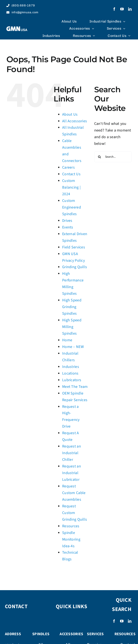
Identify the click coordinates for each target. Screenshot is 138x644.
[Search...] (113, 157)
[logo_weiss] (17, 28)
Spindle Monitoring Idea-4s (71, 539)
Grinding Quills (75, 267)
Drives (67, 221)
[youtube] (122, 9)
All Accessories (75, 121)
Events (68, 227)
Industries (71, 367)
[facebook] (114, 9)
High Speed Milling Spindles (72, 327)
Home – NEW (73, 347)
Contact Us (71, 174)
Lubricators (72, 380)
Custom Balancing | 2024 (71, 187)
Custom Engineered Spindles (72, 207)
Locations (70, 373)
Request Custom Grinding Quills (75, 513)
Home (67, 340)
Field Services (74, 247)
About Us (70, 114)
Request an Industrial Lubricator (72, 473)
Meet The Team (75, 387)
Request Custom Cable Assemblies (74, 493)
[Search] (100, 157)
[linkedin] (130, 9)
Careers (68, 167)
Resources (71, 526)
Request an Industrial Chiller (72, 453)
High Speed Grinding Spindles (72, 307)
